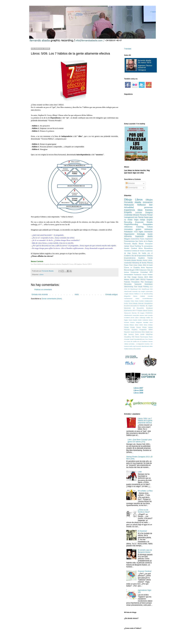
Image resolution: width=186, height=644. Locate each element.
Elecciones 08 (129, 308)
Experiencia (130, 210)
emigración (141, 344)
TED (133, 337)
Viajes (136, 220)
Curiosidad (144, 272)
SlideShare (149, 334)
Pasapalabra (148, 224)
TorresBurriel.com (139, 339)
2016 (126, 289)
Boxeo (135, 296)
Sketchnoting (129, 287)
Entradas (130, 183)
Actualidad (129, 207)
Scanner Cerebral (145, 571)
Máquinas (139, 322)
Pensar (150, 215)
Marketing (136, 263)
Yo (142, 246)
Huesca (140, 277)
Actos (143, 267)
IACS (146, 277)
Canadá (150, 296)
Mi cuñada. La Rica (145, 491)
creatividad (128, 215)
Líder (140, 472)
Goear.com (128, 313)
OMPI (138, 279)
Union (135, 265)
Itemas (142, 315)
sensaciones (148, 246)
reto (136, 217)
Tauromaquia (144, 337)
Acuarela (135, 291)
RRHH (151, 330)
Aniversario (149, 291)
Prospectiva (143, 330)
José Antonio (149, 315)
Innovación (148, 232)
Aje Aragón (142, 291)
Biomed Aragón (129, 270)
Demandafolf (129, 275)
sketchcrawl (145, 346)
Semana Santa (134, 334)
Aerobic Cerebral (131, 248)
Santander (138, 284)
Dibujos (149, 200)
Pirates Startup (147, 327)
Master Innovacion (146, 244)
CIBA (137, 270)
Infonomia (128, 236)
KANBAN (127, 318)
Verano (150, 341)
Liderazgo (142, 318)
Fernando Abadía (131, 244)
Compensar (135, 272)
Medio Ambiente (143, 320)
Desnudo (141, 303)
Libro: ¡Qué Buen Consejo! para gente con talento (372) (140, 441)
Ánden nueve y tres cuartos (132, 349)
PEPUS (143, 279)
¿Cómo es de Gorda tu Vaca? (144, 511)
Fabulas (140, 310)
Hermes (134, 313)
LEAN (132, 318)
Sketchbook (149, 284)
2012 (144, 265)
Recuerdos (128, 284)
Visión (140, 265)
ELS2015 (127, 306)
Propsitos (135, 330)
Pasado (133, 327)
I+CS (136, 232)
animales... (132, 344)
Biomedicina (148, 248)
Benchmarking (148, 294)
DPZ (151, 272)
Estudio (150, 222)
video (151, 346)
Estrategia (141, 234)
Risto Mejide (146, 332)
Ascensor (149, 267)
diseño (150, 236)
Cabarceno (143, 270)
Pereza (139, 327)
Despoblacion (148, 303)
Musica (132, 322)
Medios (127, 279)
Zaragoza (149, 212)
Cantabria (128, 251)
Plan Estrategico (147, 282)
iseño (131, 346)
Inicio (77, 294)
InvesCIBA (136, 315)
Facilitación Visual (140, 275)
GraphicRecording (131, 224)
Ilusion (150, 234)
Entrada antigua (112, 294)
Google (134, 277)
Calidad (143, 296)
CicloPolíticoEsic (148, 299)
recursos (139, 346)
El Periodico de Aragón (145, 306)
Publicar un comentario (43, 290)
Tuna (136, 287)
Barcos (131, 294)
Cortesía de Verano (138, 251)
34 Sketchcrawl (133, 289)
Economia (134, 306)
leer (151, 205)
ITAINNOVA (149, 313)
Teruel (132, 339)
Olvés (141, 325)
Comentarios (132, 188)
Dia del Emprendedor (139, 256)
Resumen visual (129, 332)
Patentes (127, 282)
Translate (128, 49)
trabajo (143, 220)
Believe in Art (139, 294)
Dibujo (128, 199)
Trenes (150, 339)
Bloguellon (127, 296)
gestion (139, 229)
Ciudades (127, 301)
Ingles (141, 232)
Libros (41, 274)
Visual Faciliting (135, 246)
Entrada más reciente (40, 294)
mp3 (134, 346)
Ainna (141, 248)
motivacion (149, 229)
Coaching (140, 227)
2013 (151, 287)
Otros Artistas (148, 325)
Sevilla (142, 334)
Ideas (140, 210)
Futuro (142, 239)
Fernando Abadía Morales (133, 260)
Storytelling (128, 337)
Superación (140, 236)
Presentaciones (129, 241)
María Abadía (133, 320)
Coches (141, 301)
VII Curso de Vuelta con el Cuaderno (136, 341)
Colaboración (149, 301)
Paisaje (126, 327)
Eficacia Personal (140, 215)
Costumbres (135, 239)
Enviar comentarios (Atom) (52, 299)
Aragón (126, 294)
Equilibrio (141, 258)
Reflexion (141, 205)
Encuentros (140, 308)
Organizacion (129, 234)
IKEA (151, 277)
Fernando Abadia (133, 202)
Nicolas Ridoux (129, 325)
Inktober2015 (128, 315)
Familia (150, 258)
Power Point (128, 265)
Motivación (129, 205)
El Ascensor (142, 531)
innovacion (148, 202)
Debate (135, 303)
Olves (137, 325)
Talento (137, 337)
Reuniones (138, 332)
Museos (127, 322)
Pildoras (150, 263)
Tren (147, 339)
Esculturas (149, 308)
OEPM (132, 279)
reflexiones (128, 227)
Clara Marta (134, 301)
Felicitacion (128, 232)
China (137, 299)
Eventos (149, 210)
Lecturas (139, 212)
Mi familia (143, 263)
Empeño (128, 212)
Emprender (139, 222)
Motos (151, 320)
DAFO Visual (128, 303)
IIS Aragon (141, 313)
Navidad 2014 (148, 322)
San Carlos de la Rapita (144, 241)
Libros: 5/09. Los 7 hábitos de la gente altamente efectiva (145, 421)
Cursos (135, 253)
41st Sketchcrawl (144, 289)
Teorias (141, 217)
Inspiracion (149, 239)
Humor (145, 260)
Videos (126, 344)
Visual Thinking (143, 287)
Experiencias (128, 310)
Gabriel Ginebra (148, 310)
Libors (137, 318)
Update (127, 246)
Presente (127, 330)
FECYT (135, 310)
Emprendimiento (130, 258)
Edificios (150, 256)
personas (148, 207)
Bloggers (127, 239)
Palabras (149, 279)
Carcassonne (128, 299)
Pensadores (136, 282)
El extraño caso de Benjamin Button (145, 551)
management (129, 217)
